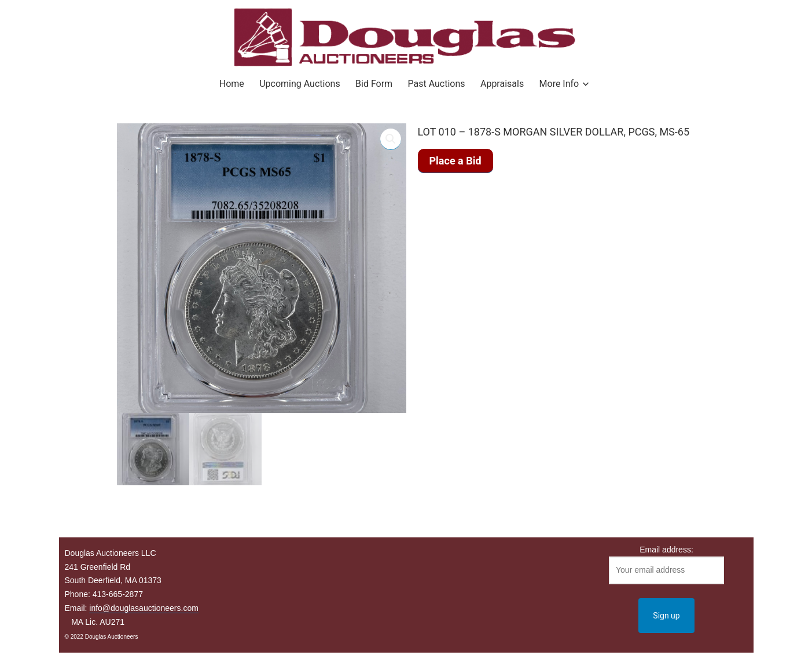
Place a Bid (455, 161)
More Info (559, 84)
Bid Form (374, 84)
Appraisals (502, 84)
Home (232, 84)
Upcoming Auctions (300, 84)
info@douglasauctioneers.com (144, 608)
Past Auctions (437, 84)
